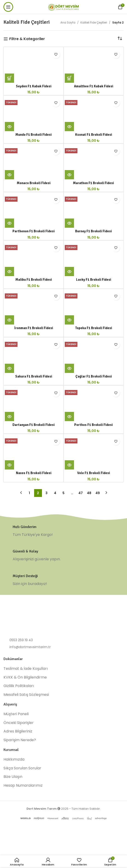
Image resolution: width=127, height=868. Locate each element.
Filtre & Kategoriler (27, 39)
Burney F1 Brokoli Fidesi (93, 231)
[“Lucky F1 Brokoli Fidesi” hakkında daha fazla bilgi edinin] (69, 272)
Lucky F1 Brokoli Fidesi (94, 280)
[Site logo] (64, 7)
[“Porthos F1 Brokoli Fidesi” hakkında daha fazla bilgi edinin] (69, 416)
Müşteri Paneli (16, 714)
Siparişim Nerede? (20, 740)
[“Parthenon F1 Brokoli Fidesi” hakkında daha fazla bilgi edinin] (9, 223)
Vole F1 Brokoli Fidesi (94, 473)
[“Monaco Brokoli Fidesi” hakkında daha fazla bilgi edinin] (9, 175)
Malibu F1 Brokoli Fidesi (34, 280)
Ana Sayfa (68, 22)
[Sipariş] (120, 39)
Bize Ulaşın (13, 777)
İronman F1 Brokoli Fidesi (34, 328)
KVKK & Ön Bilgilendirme (25, 677)
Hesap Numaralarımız (23, 785)
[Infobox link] (63, 531)
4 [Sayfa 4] (55, 493)
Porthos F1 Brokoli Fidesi (93, 425)
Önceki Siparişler (19, 723)
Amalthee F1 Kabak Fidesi (94, 86)
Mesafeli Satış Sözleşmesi (26, 695)
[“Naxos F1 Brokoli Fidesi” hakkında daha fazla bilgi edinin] (9, 465)
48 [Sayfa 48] (89, 493)
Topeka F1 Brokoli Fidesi (94, 328)
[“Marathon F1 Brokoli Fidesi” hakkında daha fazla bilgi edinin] (69, 175)
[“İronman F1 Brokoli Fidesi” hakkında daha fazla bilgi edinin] (9, 320)
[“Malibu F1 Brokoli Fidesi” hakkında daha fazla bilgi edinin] (9, 272)
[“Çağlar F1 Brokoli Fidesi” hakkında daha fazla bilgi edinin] (69, 368)
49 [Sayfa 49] (98, 493)
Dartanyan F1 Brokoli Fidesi (34, 425)
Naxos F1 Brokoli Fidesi (34, 473)
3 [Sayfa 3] (46, 493)
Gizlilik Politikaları (19, 686)
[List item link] (63, 640)
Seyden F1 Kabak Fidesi (34, 86)
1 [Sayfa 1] (29, 493)
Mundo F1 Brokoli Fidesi (34, 135)
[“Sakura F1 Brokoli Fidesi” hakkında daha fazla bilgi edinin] (9, 368)
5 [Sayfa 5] (63, 493)
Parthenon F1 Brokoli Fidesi (34, 231)
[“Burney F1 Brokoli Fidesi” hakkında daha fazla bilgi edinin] (69, 223)
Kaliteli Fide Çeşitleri (94, 22)
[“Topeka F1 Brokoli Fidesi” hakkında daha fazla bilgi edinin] (69, 320)
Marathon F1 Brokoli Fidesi (93, 183)
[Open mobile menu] (8, 7)
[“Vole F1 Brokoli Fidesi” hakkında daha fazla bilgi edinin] (69, 465)
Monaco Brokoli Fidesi (34, 183)
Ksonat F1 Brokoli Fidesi (94, 135)
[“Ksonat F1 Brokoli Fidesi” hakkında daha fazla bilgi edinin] (69, 127)
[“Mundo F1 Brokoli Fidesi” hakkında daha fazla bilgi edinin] (9, 127)
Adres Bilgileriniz (18, 731)
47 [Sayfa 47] (81, 493)
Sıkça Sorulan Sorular (22, 768)
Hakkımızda (14, 759)
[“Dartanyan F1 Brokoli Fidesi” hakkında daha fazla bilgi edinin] (9, 416)
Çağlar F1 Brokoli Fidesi (94, 376)
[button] (9, 78)
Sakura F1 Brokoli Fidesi (34, 376)
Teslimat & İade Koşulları (26, 669)
